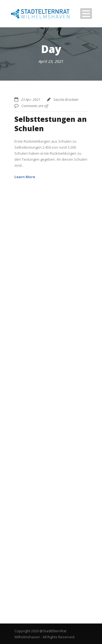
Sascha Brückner (66, 99)
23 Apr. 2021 (31, 99)
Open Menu (86, 14)
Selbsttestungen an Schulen (51, 124)
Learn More (25, 177)
